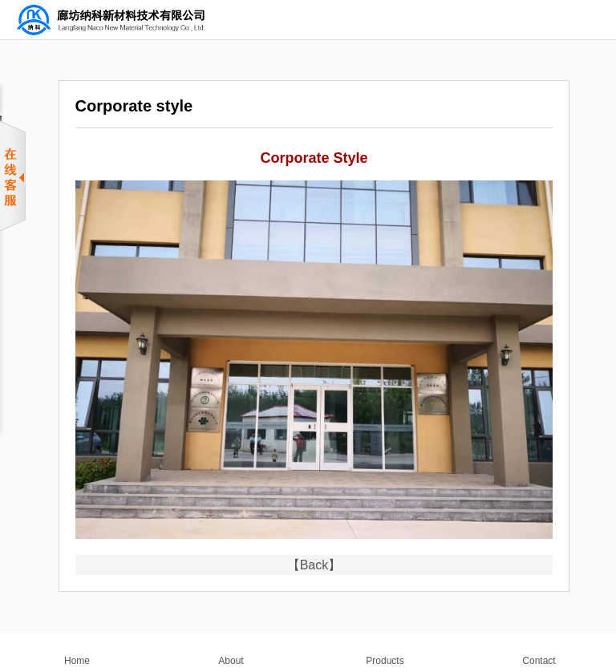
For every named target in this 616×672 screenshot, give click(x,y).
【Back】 (314, 565)
